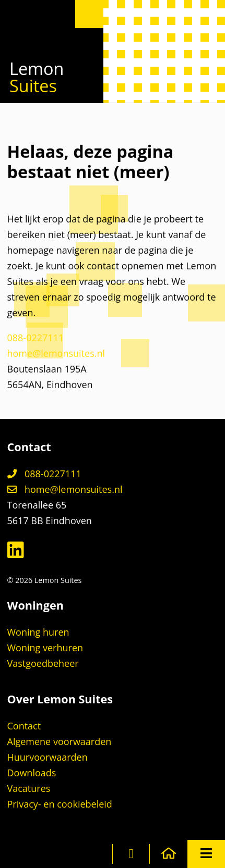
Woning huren (38, 632)
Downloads (32, 773)
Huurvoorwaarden (48, 757)
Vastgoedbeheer (43, 663)
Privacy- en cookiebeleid (60, 804)
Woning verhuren (45, 648)
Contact (24, 726)
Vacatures (29, 788)
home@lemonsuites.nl (56, 355)
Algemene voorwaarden (60, 741)
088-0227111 (36, 340)
